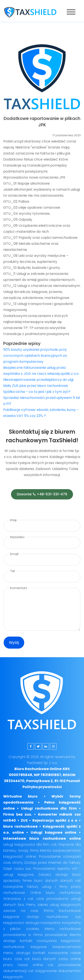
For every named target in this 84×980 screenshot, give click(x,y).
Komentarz (19, 588)
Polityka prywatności (42, 787)
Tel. (13, 571)
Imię (13, 520)
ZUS (24, 820)
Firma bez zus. (17, 814)
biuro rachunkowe (20, 826)
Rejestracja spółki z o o (55, 820)
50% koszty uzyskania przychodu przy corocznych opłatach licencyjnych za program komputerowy (35, 356)
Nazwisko (17, 537)
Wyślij (14, 643)
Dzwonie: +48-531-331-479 (42, 494)
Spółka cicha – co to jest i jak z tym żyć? (37, 392)
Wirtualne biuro (20, 796)
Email (14, 554)
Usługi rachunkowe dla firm (49, 808)
